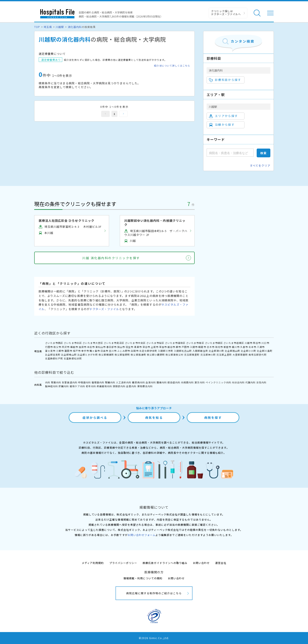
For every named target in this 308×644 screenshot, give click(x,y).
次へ (123, 114)
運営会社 (221, 563)
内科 (48, 382)
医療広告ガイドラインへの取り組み (165, 563)
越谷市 (171, 347)
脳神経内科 (52, 386)
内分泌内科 (238, 382)
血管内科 (131, 386)
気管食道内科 (70, 382)
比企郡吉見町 (53, 355)
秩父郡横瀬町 (106, 355)
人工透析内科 (124, 382)
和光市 (219, 347)
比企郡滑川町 (216, 351)
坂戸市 (77, 351)
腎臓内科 (110, 382)
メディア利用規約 (93, 563)
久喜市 (244, 347)
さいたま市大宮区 (93, 343)
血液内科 (151, 382)
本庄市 (91, 347)
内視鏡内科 (187, 382)
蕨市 (178, 347)
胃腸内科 (56, 382)
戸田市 (185, 347)
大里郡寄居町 (240, 355)
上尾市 (155, 347)
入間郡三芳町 (166, 351)
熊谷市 (257, 343)
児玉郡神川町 (208, 355)
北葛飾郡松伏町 (73, 358)
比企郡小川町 (249, 351)
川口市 (265, 343)
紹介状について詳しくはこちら (172, 66)
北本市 (252, 347)
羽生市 (129, 347)
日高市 (104, 351)
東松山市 (101, 347)
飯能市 (74, 347)
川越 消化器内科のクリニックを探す (111, 258)
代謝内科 (250, 382)
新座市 (227, 347)
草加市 (163, 347)
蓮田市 (68, 351)
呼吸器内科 (84, 382)
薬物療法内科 (145, 386)
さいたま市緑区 (214, 343)
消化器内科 (75, 27)
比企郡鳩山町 (69, 355)
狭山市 (121, 347)
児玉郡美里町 (192, 355)
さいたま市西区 (54, 343)
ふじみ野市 (124, 351)
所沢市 (66, 347)
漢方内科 (200, 382)
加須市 (83, 347)
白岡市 (135, 351)
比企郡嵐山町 (232, 351)
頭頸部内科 (119, 386)
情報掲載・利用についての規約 (143, 578)
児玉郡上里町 (224, 355)
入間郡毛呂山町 (183, 351)
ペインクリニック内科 (218, 382)
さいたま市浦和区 (175, 343)
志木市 (211, 347)
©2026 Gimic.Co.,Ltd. (154, 638)
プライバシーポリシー (123, 563)
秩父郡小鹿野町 (156, 355)
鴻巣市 (138, 347)
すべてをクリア (260, 166)
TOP (37, 27)
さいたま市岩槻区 (234, 343)
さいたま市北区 (73, 343)
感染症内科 (174, 382)
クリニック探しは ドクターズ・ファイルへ (226, 12)
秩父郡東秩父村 (175, 355)
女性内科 (261, 382)
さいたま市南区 (195, 343)
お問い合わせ (201, 563)
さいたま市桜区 (155, 343)
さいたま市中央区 (135, 343)
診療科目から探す (225, 80)
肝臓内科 (64, 386)
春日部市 (111, 347)
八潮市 (261, 347)
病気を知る (154, 418)
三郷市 (60, 351)
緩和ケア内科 (77, 386)
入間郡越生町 (200, 351)
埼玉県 (48, 27)
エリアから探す (223, 116)
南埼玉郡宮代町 (258, 355)
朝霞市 (202, 347)
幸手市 (85, 351)
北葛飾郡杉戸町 (54, 358)
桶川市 (236, 347)
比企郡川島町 (265, 351)
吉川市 (113, 351)
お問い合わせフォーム (142, 535)
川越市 (249, 343)
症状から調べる (95, 418)
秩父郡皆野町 (122, 355)
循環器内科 (98, 382)
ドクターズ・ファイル (104, 309)
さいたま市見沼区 (114, 343)
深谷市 (146, 347)
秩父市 (57, 347)
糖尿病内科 (138, 382)
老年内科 (91, 386)
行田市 (49, 347)
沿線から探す (222, 125)
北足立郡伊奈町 (148, 351)
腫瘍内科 (162, 382)
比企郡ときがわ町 (88, 355)
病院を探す (213, 418)
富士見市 (50, 351)
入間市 (194, 347)
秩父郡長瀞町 (138, 355)
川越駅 (60, 27)
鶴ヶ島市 (95, 351)
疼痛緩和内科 (104, 386)
